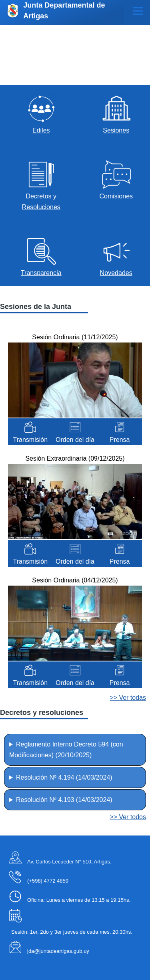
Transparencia (41, 273)
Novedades (116, 273)
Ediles (41, 130)
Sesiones (116, 130)
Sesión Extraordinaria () (75, 458)
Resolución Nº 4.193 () (64, 800)
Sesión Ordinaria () (75, 337)
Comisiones (116, 196)
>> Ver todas (128, 698)
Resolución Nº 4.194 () (64, 777)
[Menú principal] (138, 11)
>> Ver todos (128, 817)
